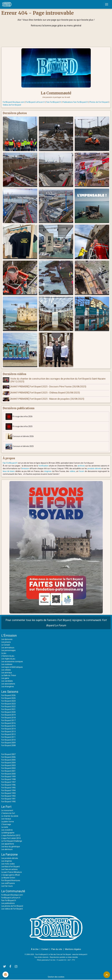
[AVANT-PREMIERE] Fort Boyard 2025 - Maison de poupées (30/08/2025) (47, 399)
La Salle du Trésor (9, 675)
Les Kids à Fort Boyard (10, 866)
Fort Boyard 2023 (8, 703)
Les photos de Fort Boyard (12, 906)
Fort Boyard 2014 (8, 728)
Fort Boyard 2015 (8, 726)
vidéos (72, 471)
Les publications (8, 903)
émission (25, 468)
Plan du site (57, 949)
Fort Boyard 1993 (8, 793)
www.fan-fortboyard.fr (80, 954)
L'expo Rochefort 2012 (11, 835)
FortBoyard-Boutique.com (14, 102)
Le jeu (4, 653)
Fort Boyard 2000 (8, 773)
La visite (5, 827)
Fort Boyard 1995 (8, 787)
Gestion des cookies (56, 976)
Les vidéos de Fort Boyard (12, 908)
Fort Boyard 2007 (8, 754)
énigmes (48, 471)
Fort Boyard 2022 (8, 706)
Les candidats (7, 681)
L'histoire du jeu (8, 656)
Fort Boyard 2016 (8, 723)
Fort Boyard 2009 (8, 742)
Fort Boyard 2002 (8, 768)
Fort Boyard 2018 (8, 717)
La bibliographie (8, 832)
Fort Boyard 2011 (8, 737)
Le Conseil (6, 644)
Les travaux (6, 818)
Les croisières (7, 829)
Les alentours (7, 849)
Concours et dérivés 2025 (20, 446)
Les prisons (6, 642)
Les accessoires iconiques (12, 661)
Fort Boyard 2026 (8, 695)
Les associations (8, 683)
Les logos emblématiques (12, 667)
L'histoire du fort (8, 813)
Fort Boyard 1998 (8, 779)
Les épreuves (7, 639)
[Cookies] (6, 975)
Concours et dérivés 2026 (20, 436)
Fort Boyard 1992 (8, 796)
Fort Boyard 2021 (8, 709)
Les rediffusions (8, 883)
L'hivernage (6, 824)
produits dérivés (94, 468)
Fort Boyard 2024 (8, 701)
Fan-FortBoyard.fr (54, 102)
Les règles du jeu (8, 658)
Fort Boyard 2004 (8, 762)
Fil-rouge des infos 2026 (19, 416)
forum (81, 471)
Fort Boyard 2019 (8, 714)
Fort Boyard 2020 (8, 712)
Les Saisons (10, 691)
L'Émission (9, 635)
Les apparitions (8, 843)
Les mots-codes (8, 863)
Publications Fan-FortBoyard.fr (75, 102)
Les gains (5, 678)
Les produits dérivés (10, 858)
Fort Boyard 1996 (8, 784)
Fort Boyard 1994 (8, 790)
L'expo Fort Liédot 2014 (11, 838)
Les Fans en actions (9, 869)
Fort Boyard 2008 (8, 745)
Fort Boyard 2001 (8, 771)
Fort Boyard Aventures (11, 880)
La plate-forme (8, 821)
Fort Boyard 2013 (8, 731)
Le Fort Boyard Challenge (12, 841)
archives (81, 465)
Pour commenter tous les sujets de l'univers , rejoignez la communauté (56, 622)
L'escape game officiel (11, 874)
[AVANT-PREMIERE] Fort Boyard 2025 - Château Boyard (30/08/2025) (45, 393)
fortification (43, 465)
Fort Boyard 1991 (8, 798)
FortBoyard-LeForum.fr (35, 102)
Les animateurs (8, 647)
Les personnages (8, 650)
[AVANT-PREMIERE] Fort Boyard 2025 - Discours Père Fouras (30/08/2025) (48, 387)
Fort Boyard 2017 (8, 720)
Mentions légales (73, 949)
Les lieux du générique (11, 846)
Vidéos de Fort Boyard (12, 105)
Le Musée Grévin (8, 877)
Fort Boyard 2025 (8, 698)
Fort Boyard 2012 (8, 734)
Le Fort (6, 806)
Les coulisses (7, 664)
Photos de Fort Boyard (99, 102)
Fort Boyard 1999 (8, 776)
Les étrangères (8, 686)
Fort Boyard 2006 (8, 757)
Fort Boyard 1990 (8, 801)
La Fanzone (10, 854)
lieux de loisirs (9, 471)
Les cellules (6, 669)
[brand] (7, 4)
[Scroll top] (107, 975)
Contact (45, 949)
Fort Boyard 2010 (8, 739)
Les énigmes (7, 861)
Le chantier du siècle (10, 816)
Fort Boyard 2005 (8, 759)
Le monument (7, 810)
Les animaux (7, 672)
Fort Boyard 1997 (8, 782)
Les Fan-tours (7, 886)
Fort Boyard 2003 (8, 765)
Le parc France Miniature (12, 872)
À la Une (35, 949)
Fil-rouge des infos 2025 (19, 426)
